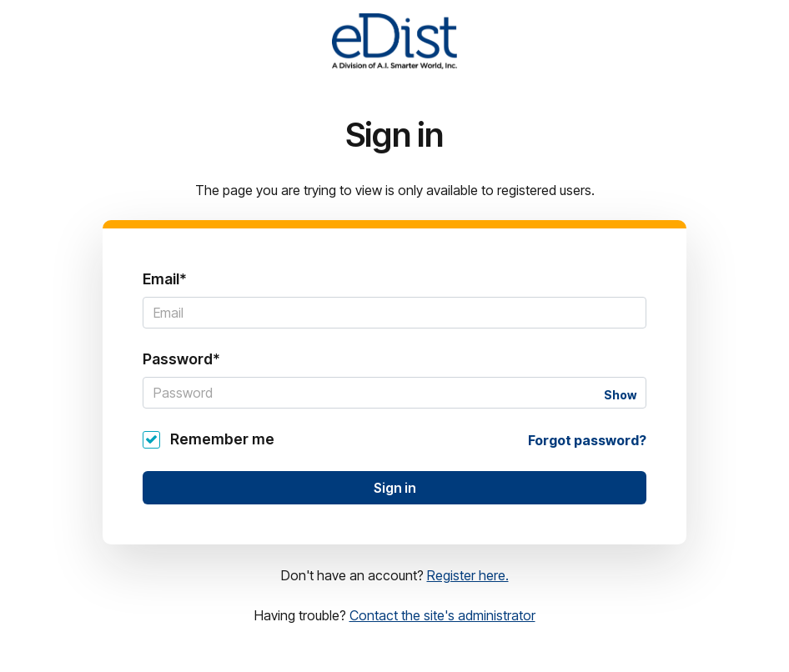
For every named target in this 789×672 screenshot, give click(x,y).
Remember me (222, 439)
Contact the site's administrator (442, 615)
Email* (165, 279)
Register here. (468, 575)
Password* (181, 359)
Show (620, 395)
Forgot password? (587, 440)
